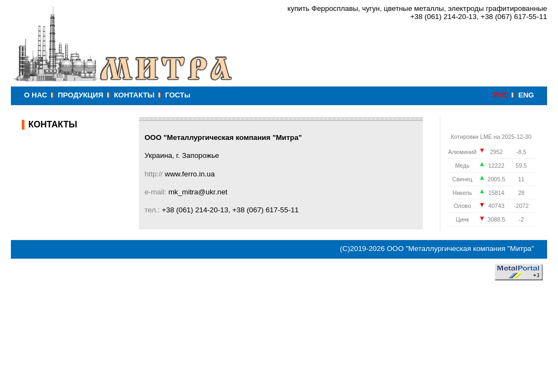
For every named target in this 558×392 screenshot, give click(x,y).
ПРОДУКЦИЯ (80, 95)
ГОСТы (178, 95)
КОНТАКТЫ (134, 95)
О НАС (36, 95)
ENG (526, 95)
